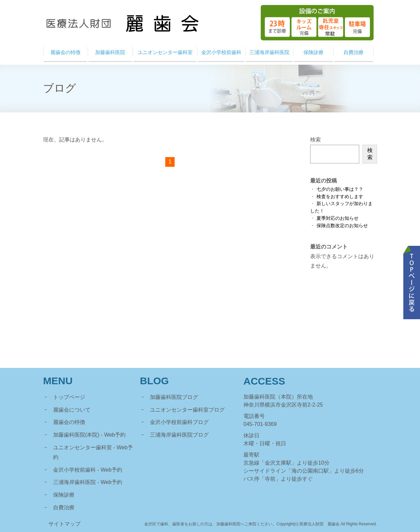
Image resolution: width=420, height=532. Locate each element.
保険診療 (64, 495)
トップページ (69, 397)
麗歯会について (72, 410)
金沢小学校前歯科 (74, 470)
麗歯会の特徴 (69, 422)
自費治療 (64, 507)
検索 (316, 140)
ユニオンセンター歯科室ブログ (187, 410)
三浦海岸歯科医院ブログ (179, 435)
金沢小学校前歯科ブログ (179, 422)
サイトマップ (64, 524)
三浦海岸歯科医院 (74, 482)
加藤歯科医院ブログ (174, 397)
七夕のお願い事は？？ (340, 189)
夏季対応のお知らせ (338, 218)
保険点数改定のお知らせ (342, 226)
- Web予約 (113, 435)
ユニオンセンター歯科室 (82, 447)
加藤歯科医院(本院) (76, 435)
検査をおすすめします (340, 197)
